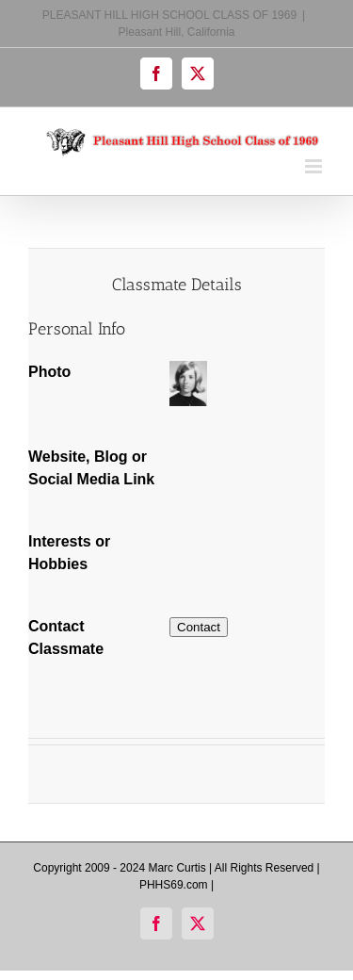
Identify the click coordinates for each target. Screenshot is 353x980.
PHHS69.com (174, 885)
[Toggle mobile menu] (315, 166)
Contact (199, 627)
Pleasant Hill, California (176, 32)
